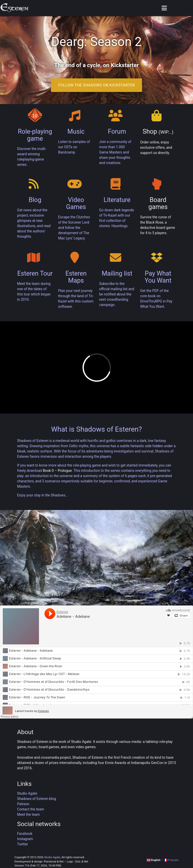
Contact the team (31, 809)
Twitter (22, 844)
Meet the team (28, 814)
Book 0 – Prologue (57, 471)
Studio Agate (27, 793)
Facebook (25, 834)
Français (171, 860)
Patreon (23, 804)
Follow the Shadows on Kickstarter (96, 85)
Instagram (25, 839)
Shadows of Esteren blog (37, 799)
